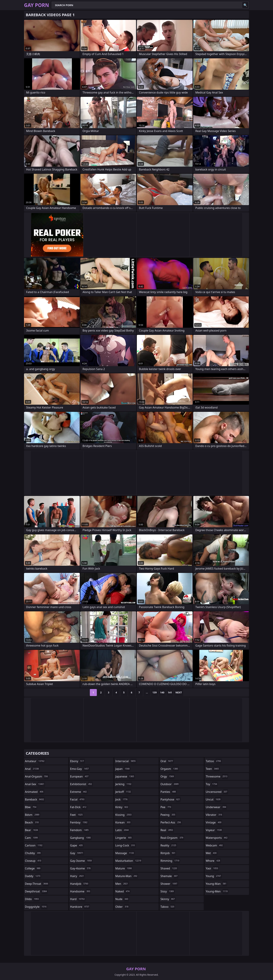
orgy (168, 776)
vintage (214, 822)
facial (78, 799)
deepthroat (36, 891)
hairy (77, 876)
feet (77, 815)
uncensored (217, 792)
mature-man (127, 876)
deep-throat (37, 884)
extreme (79, 792)
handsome (81, 891)
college (33, 868)
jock (122, 799)
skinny (168, 899)
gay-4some (81, 868)
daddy (33, 876)
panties (169, 792)
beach (32, 822)
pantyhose (171, 799)
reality (169, 845)
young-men (217, 891)
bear (32, 830)
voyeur (214, 830)
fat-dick (79, 807)
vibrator (214, 815)
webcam (215, 845)
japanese (125, 776)
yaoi (212, 868)
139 (155, 692)
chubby (33, 853)
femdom (80, 830)
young (214, 876)
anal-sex (35, 784)
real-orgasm (172, 838)
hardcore (80, 907)
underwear (216, 807)
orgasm (170, 769)
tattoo (214, 761)
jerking (124, 784)
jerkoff (123, 792)
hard (78, 899)
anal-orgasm (37, 776)
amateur (35, 761)
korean (123, 822)
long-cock (125, 845)
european (80, 776)
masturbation (129, 861)
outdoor (170, 784)
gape (77, 845)
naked (123, 891)
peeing (168, 815)
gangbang (81, 838)
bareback (35, 799)
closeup (33, 861)
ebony (77, 761)
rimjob (168, 853)
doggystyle (36, 907)
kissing (124, 815)
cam (32, 838)
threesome (217, 776)
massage (125, 853)
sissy (168, 891)
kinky (122, 807)
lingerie (124, 838)
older (122, 907)
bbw (31, 807)
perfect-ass (171, 822)
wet (211, 853)
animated (35, 792)
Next (179, 692)
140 (162, 692)
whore (213, 861)
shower (169, 884)
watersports (217, 838)
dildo (32, 899)
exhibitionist (81, 784)
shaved (169, 868)
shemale (169, 876)
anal (32, 769)
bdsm (33, 815)
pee (166, 807)
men (122, 884)
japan (123, 769)
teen (213, 769)
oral (167, 761)
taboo (168, 907)
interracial (126, 761)
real (167, 830)
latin (122, 830)
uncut (213, 799)
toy (212, 784)
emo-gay (80, 769)
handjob (80, 884)
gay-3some (81, 861)
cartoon (34, 845)
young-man (216, 884)
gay (77, 853)
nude (122, 899)
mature (124, 868)
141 (170, 692)
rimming (170, 861)
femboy (79, 822)
